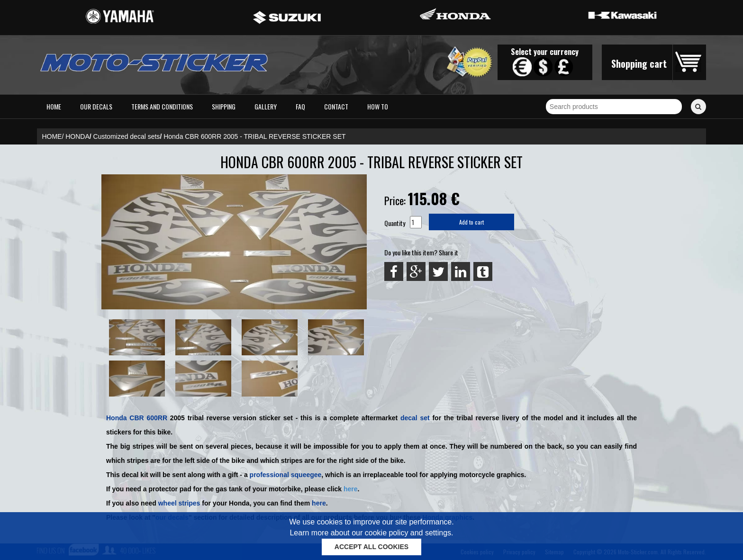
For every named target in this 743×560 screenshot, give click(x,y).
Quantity (395, 223)
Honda (117, 418)
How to (378, 106)
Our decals (96, 106)
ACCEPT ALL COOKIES (371, 547)
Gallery (266, 106)
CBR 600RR (148, 418)
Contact (336, 106)
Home (54, 106)
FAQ (300, 106)
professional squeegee (286, 475)
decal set (415, 418)
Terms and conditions (162, 106)
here (351, 489)
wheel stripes (179, 503)
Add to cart (471, 222)
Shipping (224, 106)
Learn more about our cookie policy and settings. (371, 533)
